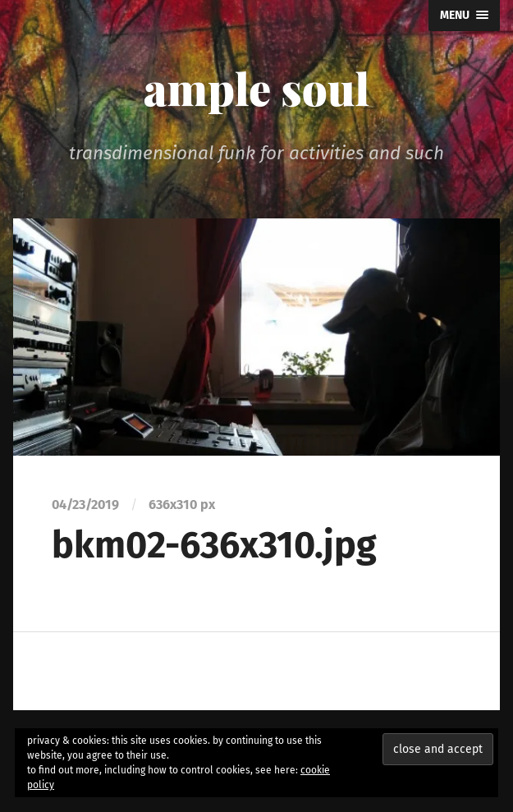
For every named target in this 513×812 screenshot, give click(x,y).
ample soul (256, 88)
